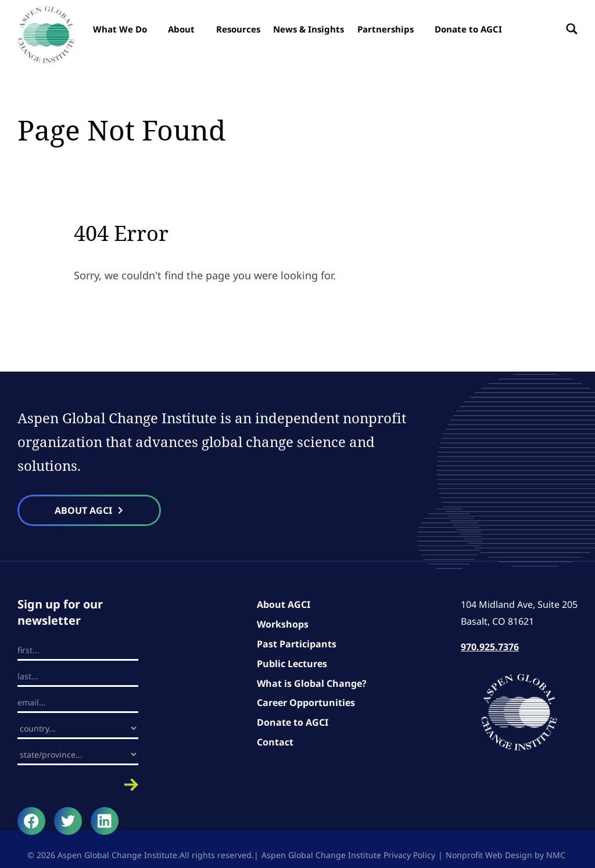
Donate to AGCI (293, 722)
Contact (275, 742)
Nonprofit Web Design (489, 855)
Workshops (283, 624)
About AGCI (284, 604)
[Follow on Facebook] (31, 821)
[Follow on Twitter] (68, 821)
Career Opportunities (306, 703)
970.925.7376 (490, 647)
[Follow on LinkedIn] (105, 821)
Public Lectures (292, 664)
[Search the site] (569, 29)
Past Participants (297, 644)
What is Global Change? (312, 683)
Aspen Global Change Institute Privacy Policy (348, 855)
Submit (78, 785)
